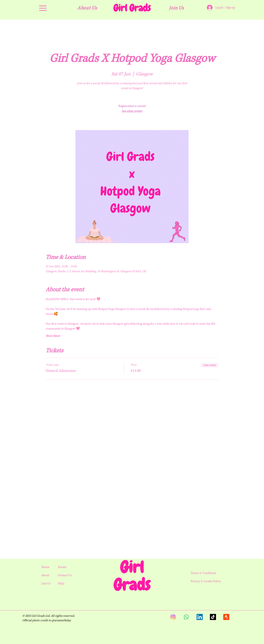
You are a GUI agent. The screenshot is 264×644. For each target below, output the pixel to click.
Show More (53, 336)
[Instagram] (173, 617)
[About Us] (87, 8)
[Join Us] (177, 8)
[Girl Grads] (132, 8)
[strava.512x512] (226, 617)
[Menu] (43, 8)
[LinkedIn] (200, 617)
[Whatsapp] (186, 617)
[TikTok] (213, 617)
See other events (132, 111)
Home (45, 567)
